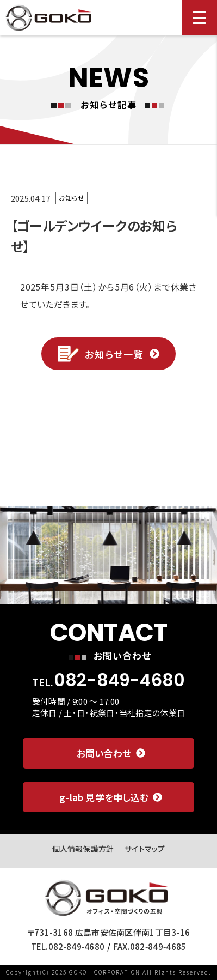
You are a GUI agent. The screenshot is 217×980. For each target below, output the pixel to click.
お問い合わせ (111, 753)
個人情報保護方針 (83, 849)
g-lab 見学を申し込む (111, 797)
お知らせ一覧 (108, 354)
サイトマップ (145, 849)
